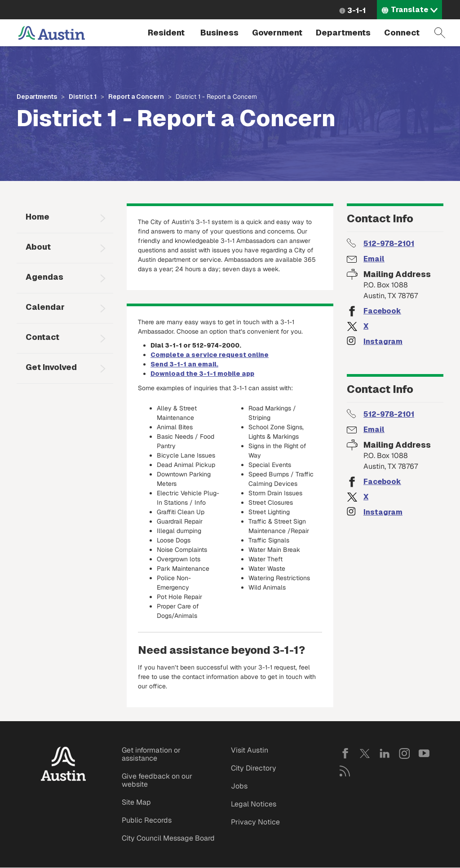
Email (374, 259)
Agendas (44, 277)
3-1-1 (356, 11)
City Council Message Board (168, 838)
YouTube (424, 753)
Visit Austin (250, 750)
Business (219, 33)
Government (277, 33)
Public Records (147, 820)
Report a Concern (136, 97)
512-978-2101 (389, 244)
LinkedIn (385, 753)
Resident (166, 33)
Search (440, 33)
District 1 (83, 97)
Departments (343, 33)
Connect (402, 33)
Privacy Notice (255, 822)
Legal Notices (254, 804)
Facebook (382, 311)
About (38, 247)
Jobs (239, 786)
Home (38, 217)
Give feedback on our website (157, 780)
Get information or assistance (151, 754)
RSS (345, 771)
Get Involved (51, 367)
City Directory (254, 768)
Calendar (45, 307)
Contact (42, 337)
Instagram (383, 341)
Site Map (136, 802)
